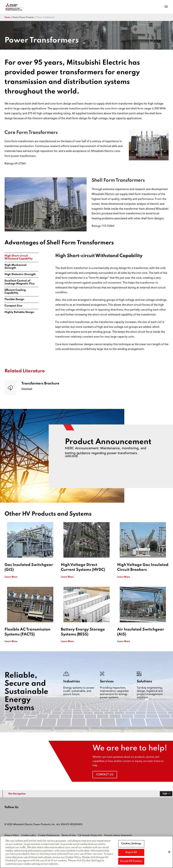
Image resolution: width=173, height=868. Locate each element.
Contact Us (105, 775)
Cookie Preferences (49, 835)
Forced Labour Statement (118, 835)
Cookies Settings (131, 845)
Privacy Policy (12, 835)
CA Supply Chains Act (90, 835)
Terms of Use (69, 835)
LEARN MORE (71, 456)
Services (107, 682)
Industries (72, 682)
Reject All (131, 853)
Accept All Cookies (131, 862)
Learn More (11, 577)
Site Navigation (17, 794)
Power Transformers (45, 17)
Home (7, 17)
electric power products (23, 17)
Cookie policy (28, 835)
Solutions (144, 682)
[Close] (169, 853)
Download (27, 389)
